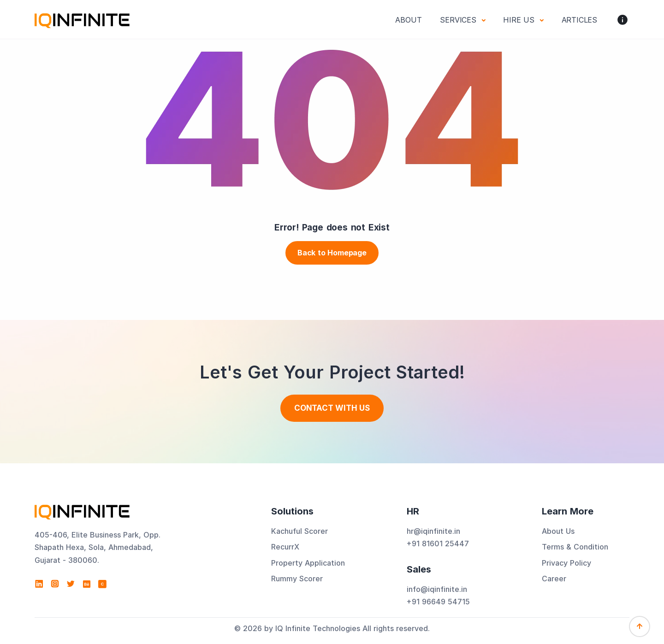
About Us (558, 531)
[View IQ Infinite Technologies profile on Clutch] (102, 584)
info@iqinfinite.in (437, 589)
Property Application (308, 563)
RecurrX (285, 547)
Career (554, 579)
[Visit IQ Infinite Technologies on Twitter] (71, 584)
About (408, 20)
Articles (579, 20)
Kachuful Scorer (299, 531)
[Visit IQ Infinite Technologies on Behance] (87, 584)
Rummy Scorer (297, 579)
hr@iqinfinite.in (433, 531)
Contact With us (332, 408)
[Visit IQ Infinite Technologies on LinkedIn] (39, 584)
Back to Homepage (332, 253)
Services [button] (459, 20)
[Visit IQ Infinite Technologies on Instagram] (55, 584)
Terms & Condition (575, 547)
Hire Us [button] (520, 20)
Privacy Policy (566, 563)
